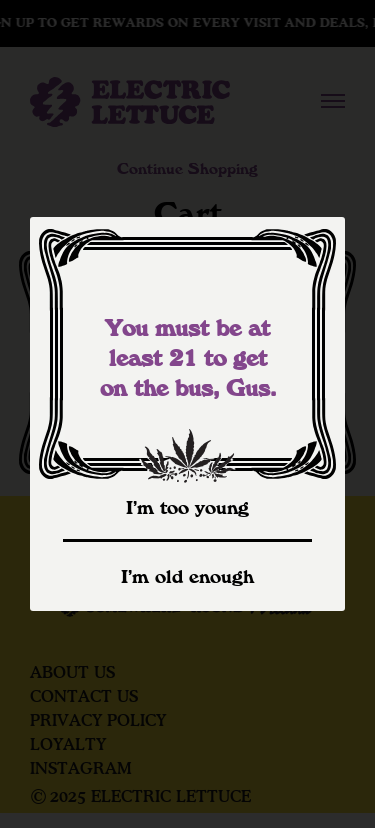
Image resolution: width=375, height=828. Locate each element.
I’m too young (187, 508)
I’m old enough (187, 577)
